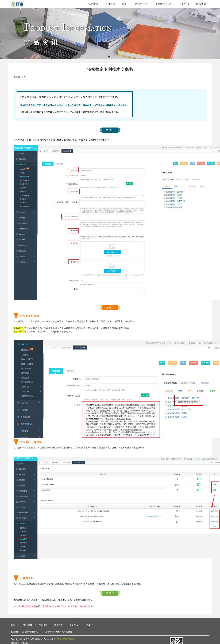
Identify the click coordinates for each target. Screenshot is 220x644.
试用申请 (93, 4)
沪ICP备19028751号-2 (64, 639)
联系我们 (201, 4)
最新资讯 (74, 625)
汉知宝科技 (141, 4)
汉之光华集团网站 (30, 632)
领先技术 (58, 625)
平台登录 (110, 4)
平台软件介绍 (164, 4)
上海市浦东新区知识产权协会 (58, 632)
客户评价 (184, 4)
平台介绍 (43, 625)
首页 (124, 4)
